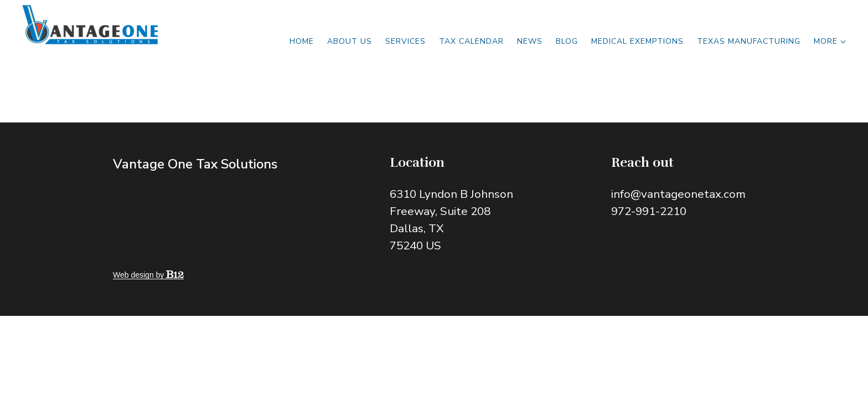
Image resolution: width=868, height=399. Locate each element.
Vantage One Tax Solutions (195, 164)
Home (302, 41)
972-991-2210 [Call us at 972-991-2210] (649, 211)
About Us (350, 41)
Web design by (148, 275)
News (530, 41)
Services (405, 41)
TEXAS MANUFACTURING (749, 41)
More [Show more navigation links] (830, 41)
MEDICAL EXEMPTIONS (637, 41)
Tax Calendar (471, 41)
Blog (567, 41)
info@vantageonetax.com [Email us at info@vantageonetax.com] (678, 194)
